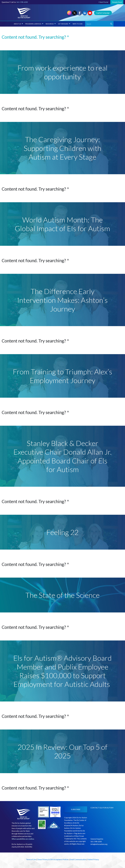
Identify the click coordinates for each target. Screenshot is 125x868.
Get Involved (64, 24)
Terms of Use (31, 859)
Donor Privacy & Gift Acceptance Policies (53, 859)
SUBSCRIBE (76, 809)
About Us (18, 24)
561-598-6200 (22, 2)
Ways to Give (78, 24)
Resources (51, 24)
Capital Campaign (103, 13)
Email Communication (78, 859)
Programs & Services (34, 24)
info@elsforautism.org (99, 844)
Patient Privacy (93, 859)
